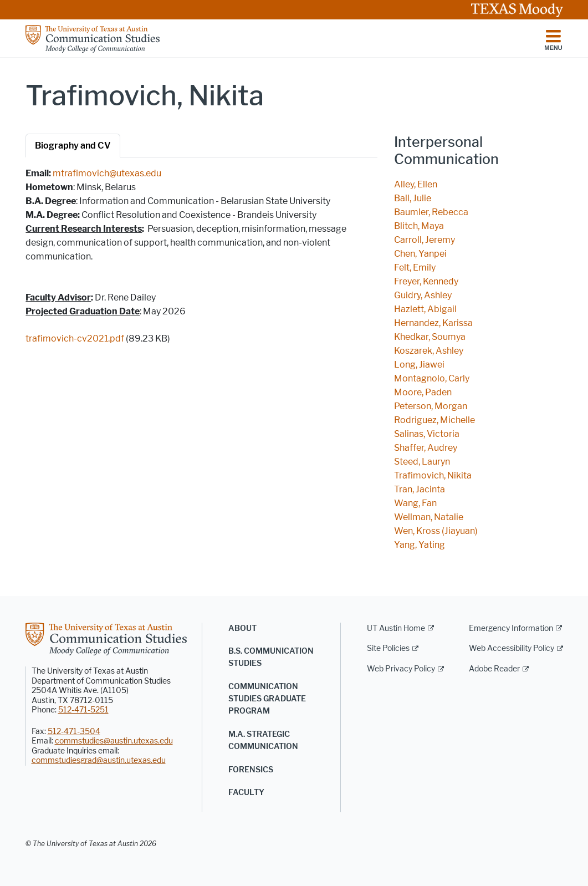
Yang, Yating (420, 545)
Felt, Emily (415, 268)
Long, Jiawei (419, 365)
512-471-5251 (83, 710)
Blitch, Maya (419, 226)
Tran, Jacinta (420, 489)
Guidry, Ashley (423, 295)
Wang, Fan (415, 503)
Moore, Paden (423, 392)
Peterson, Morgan (431, 406)
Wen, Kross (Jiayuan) (436, 531)
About (242, 628)
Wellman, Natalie (429, 517)
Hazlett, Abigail (425, 309)
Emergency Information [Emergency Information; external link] (511, 628)
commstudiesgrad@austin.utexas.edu (99, 760)
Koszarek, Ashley (429, 351)
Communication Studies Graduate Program (267, 699)
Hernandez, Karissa (433, 323)
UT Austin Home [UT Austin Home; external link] (396, 628)
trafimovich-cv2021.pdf (75, 338)
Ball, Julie (413, 198)
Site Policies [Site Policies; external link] (388, 648)
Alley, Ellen (416, 184)
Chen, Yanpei (420, 254)
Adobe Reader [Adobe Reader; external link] (494, 669)
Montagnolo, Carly (432, 378)
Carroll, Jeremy (425, 240)
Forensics (251, 770)
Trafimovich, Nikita (433, 475)
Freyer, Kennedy (426, 281)
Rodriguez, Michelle (434, 420)
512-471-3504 (74, 732)
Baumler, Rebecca (431, 212)
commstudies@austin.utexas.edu (114, 741)
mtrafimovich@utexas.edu (107, 173)
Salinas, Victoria (427, 434)
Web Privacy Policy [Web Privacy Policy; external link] (401, 669)
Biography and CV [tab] (73, 146)
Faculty (246, 793)
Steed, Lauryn (422, 462)
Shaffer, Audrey (426, 448)
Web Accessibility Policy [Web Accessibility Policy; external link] (512, 648)
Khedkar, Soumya (430, 337)
